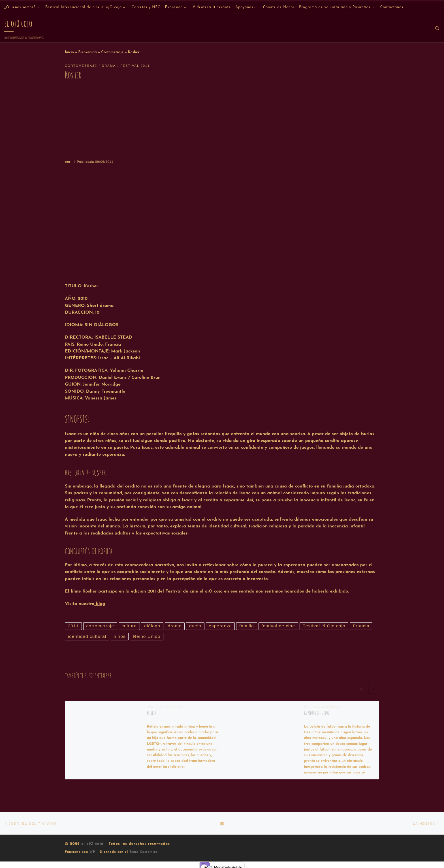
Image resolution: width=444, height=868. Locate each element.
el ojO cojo (92, 844)
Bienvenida (87, 52)
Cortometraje (113, 52)
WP (92, 853)
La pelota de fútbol (317, 713)
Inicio (69, 52)
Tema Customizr (143, 853)
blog (100, 604)
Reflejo (151, 713)
